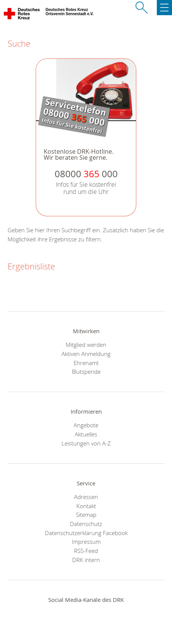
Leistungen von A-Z (86, 443)
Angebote (86, 425)
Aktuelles (86, 434)
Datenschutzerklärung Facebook (86, 533)
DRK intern (86, 560)
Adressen (86, 497)
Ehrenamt (86, 363)
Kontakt (86, 506)
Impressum (86, 542)
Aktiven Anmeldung (86, 354)
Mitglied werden (86, 345)
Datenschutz (86, 524)
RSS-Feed (86, 551)
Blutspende (86, 372)
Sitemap (86, 515)
